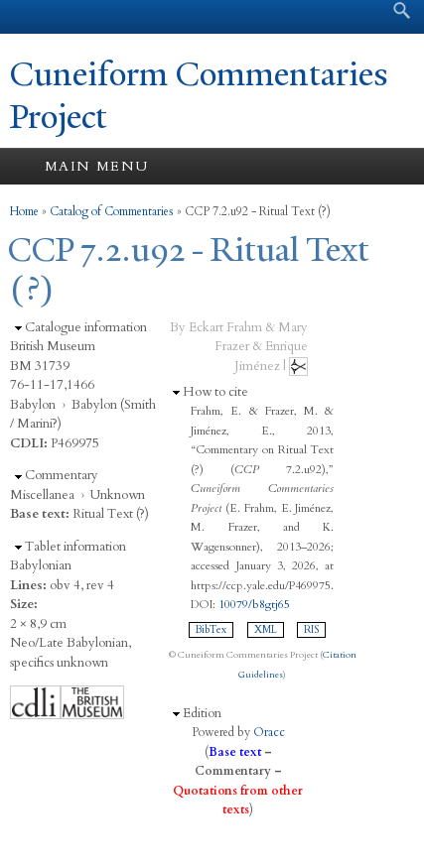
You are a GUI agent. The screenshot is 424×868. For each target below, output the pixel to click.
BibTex (211, 630)
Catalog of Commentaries (112, 211)
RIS (311, 630)
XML (266, 630)
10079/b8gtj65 (254, 604)
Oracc (269, 732)
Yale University (33, 17)
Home (24, 211)
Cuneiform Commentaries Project (199, 96)
